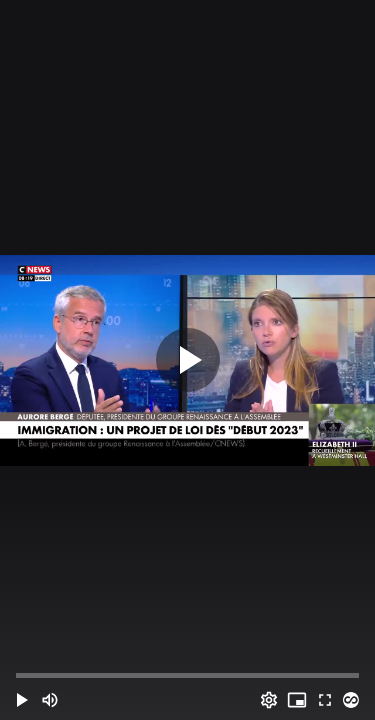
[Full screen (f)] (325, 700)
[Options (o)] (269, 700)
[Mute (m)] (50, 700)
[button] (22, 700)
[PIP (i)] (297, 700)
